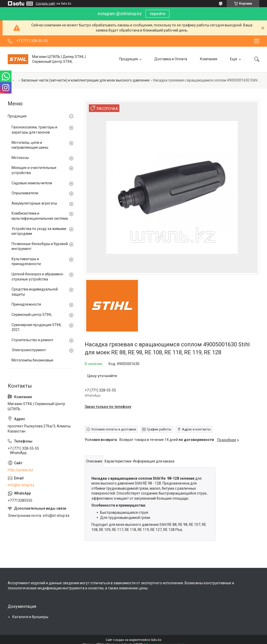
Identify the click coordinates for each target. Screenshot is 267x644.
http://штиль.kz (20, 470)
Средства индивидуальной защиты (35, 292)
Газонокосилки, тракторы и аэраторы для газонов (34, 130)
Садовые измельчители (32, 183)
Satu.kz (156, 640)
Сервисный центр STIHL (32, 315)
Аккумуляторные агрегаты (34, 203)
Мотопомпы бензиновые (32, 360)
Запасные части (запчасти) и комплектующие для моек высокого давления (85, 80)
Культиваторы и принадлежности (26, 261)
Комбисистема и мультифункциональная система (40, 216)
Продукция (128, 59)
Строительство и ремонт (32, 340)
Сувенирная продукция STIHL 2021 (37, 327)
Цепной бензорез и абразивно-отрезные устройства (38, 277)
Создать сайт (45, 4)
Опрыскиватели (25, 193)
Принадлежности (26, 304)
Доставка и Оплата (171, 59)
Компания (209, 59)
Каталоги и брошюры (30, 617)
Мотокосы (20, 158)
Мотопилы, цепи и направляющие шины (30, 145)
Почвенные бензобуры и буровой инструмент (40, 246)
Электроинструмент (29, 350)
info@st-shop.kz (21, 485)
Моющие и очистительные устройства (34, 170)
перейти (158, 14)
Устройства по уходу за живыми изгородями (39, 231)
